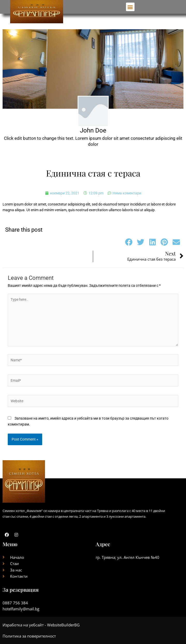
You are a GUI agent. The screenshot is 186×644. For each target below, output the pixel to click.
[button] (130, 7)
